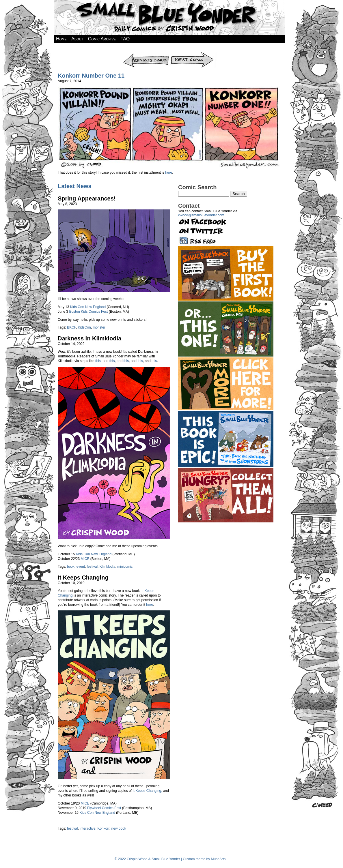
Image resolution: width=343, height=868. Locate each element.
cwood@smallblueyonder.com (201, 215)
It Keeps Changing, (148, 791)
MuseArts (218, 859)
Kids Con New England (88, 307)
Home (61, 39)
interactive (88, 828)
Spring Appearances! (87, 198)
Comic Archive (102, 39)
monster (99, 327)
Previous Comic (146, 54)
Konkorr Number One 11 (91, 76)
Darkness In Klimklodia (90, 338)
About (77, 39)
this (98, 361)
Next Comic (193, 54)
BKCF (71, 327)
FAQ (125, 39)
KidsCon (84, 327)
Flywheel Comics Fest (104, 808)
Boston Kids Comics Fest (88, 312)
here (169, 173)
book (71, 567)
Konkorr (103, 828)
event (81, 567)
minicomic (125, 567)
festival (92, 567)
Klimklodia (108, 567)
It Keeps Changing (83, 578)
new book (119, 828)
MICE (85, 559)
